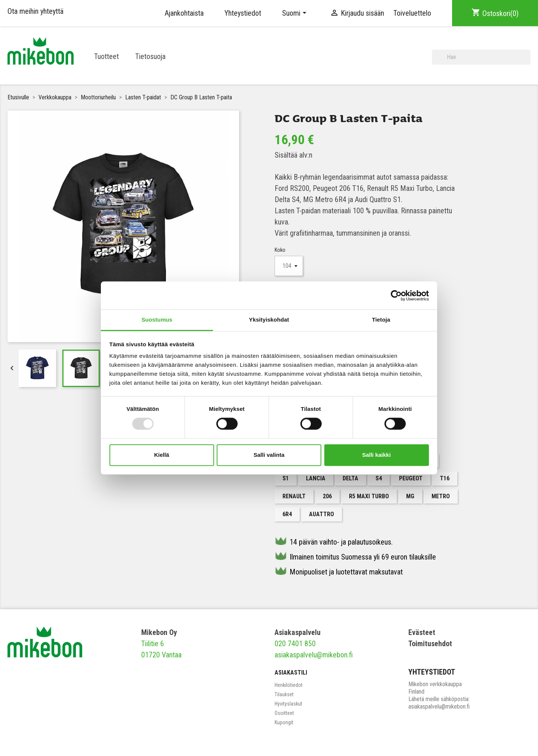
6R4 (287, 514)
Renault (294, 496)
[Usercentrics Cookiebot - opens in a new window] (396, 295)
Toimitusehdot (430, 644)
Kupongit (284, 722)
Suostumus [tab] (157, 320)
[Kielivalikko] (296, 13)
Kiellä (161, 455)
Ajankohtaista (184, 13)
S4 (379, 478)
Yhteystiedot (243, 13)
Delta (350, 478)
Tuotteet (106, 56)
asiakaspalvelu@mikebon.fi (314, 655)
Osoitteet (284, 713)
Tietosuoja (150, 56)
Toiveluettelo (412, 13)
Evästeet (422, 632)
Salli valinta (269, 455)
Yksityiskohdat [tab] (269, 320)
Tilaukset (284, 694)
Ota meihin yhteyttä (35, 11)
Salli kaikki (376, 455)
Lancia (316, 478)
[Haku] (481, 57)
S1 (286, 478)
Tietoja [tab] (381, 320)
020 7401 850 (295, 644)
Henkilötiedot (289, 685)
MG (410, 496)
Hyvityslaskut (288, 704)
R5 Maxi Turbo (369, 496)
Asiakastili (291, 673)
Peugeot (411, 478)
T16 (445, 478)
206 (327, 496)
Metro (441, 496)
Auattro (321, 514)
